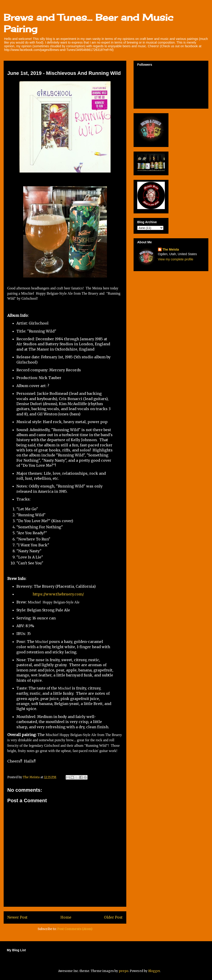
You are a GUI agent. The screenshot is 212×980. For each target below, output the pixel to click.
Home (66, 917)
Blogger (154, 971)
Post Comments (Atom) (75, 929)
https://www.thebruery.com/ (58, 594)
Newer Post (17, 917)
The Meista (171, 249)
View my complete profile (176, 259)
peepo (124, 971)
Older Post (113, 917)
